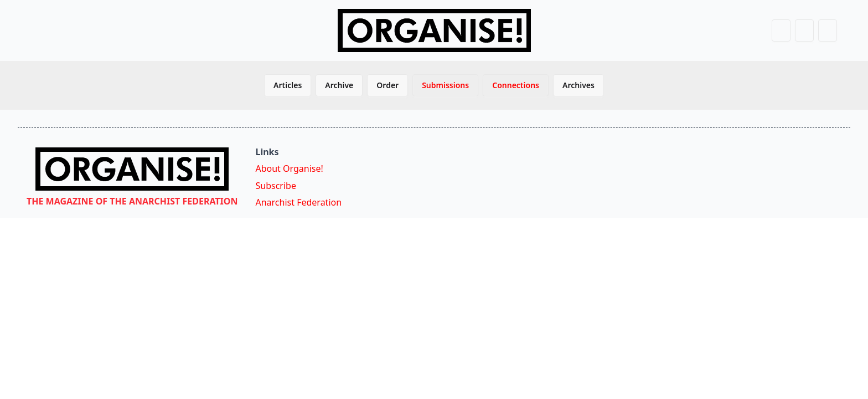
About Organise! (289, 168)
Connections (516, 85)
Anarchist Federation (298, 202)
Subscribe (275, 186)
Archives (578, 85)
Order (387, 85)
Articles (288, 85)
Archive (339, 85)
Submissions (445, 85)
